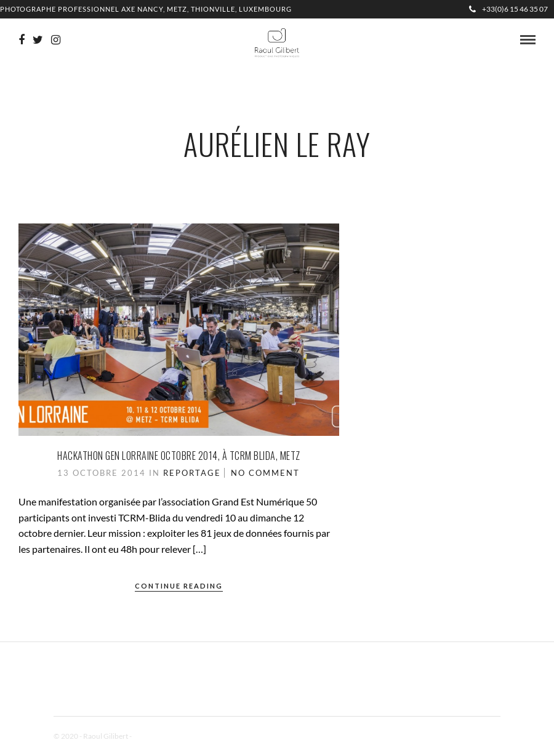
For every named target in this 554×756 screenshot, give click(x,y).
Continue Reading (179, 586)
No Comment (265, 473)
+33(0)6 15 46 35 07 (508, 9)
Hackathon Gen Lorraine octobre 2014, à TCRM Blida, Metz (179, 456)
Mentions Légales (161, 736)
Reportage (192, 473)
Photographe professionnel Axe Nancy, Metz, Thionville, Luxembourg (146, 9)
